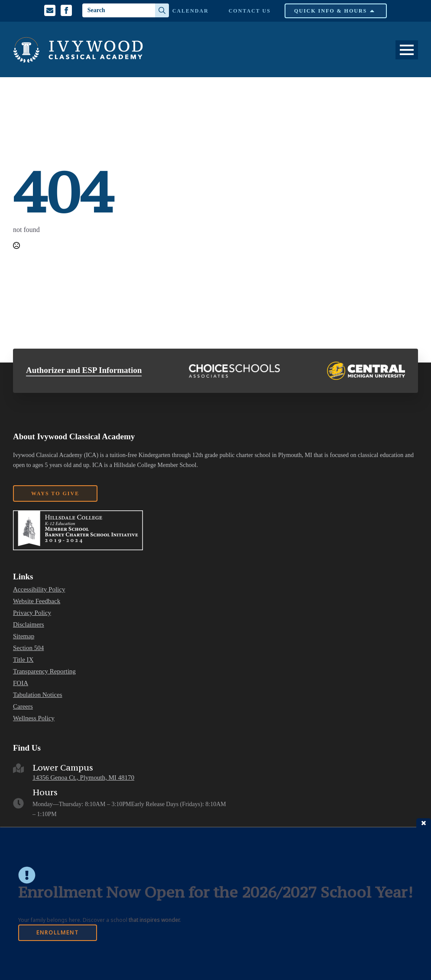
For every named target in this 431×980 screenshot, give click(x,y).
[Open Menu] (407, 50)
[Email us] (50, 10)
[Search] (162, 10)
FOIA (21, 683)
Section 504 (28, 648)
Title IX (23, 660)
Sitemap (24, 636)
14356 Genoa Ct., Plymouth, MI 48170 (83, 777)
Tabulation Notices (38, 695)
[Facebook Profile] (66, 10)
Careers (23, 707)
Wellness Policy (34, 718)
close (424, 823)
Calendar (191, 11)
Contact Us (250, 11)
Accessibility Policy (39, 590)
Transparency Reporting (44, 671)
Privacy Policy (32, 613)
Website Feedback (37, 601)
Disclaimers (29, 625)
